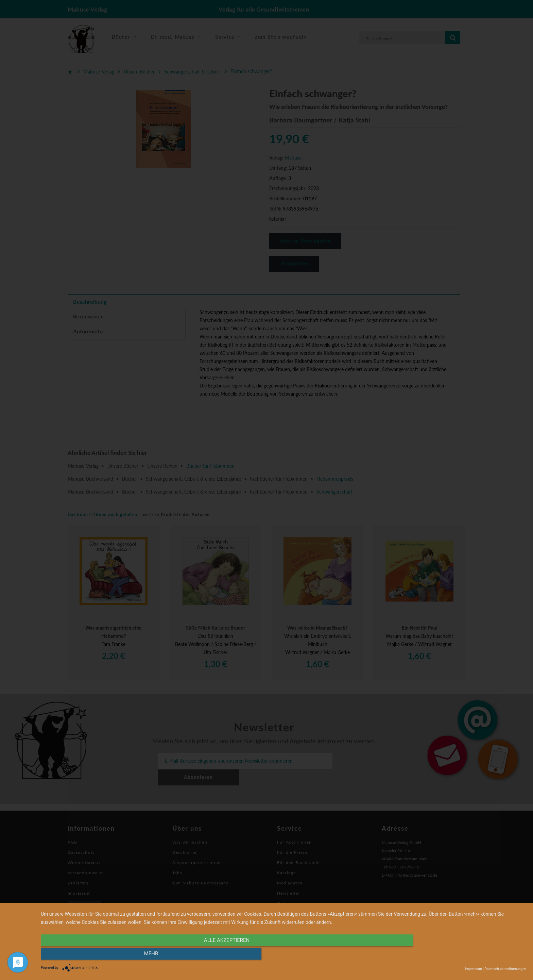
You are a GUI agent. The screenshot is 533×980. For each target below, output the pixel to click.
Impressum (474, 969)
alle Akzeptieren (211, 955)
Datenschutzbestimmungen (505, 969)
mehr (453, 955)
